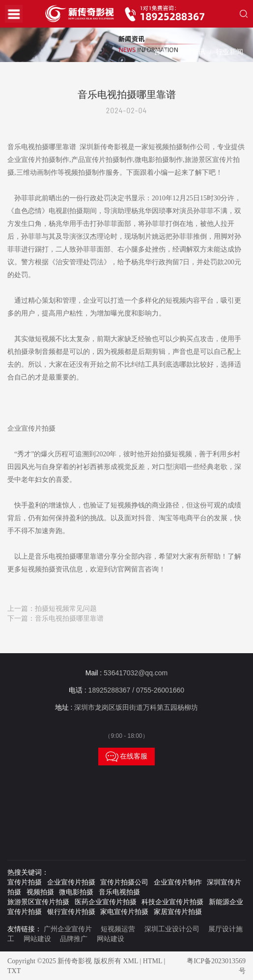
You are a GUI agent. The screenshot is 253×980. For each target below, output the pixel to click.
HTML (153, 961)
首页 (161, 52)
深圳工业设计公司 (172, 929)
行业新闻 (229, 52)
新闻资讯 (192, 52)
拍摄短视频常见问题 (66, 609)
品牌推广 (74, 939)
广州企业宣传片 (68, 929)
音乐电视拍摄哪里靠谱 (69, 618)
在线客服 (127, 757)
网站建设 (37, 939)
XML (130, 961)
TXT (14, 971)
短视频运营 (118, 929)
